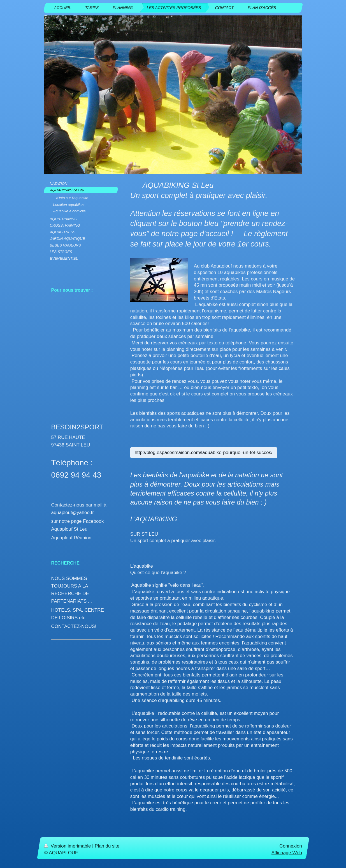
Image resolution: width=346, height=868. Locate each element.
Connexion (291, 846)
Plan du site (107, 846)
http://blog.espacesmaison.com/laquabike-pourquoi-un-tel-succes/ (204, 453)
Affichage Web (286, 853)
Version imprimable (68, 846)
